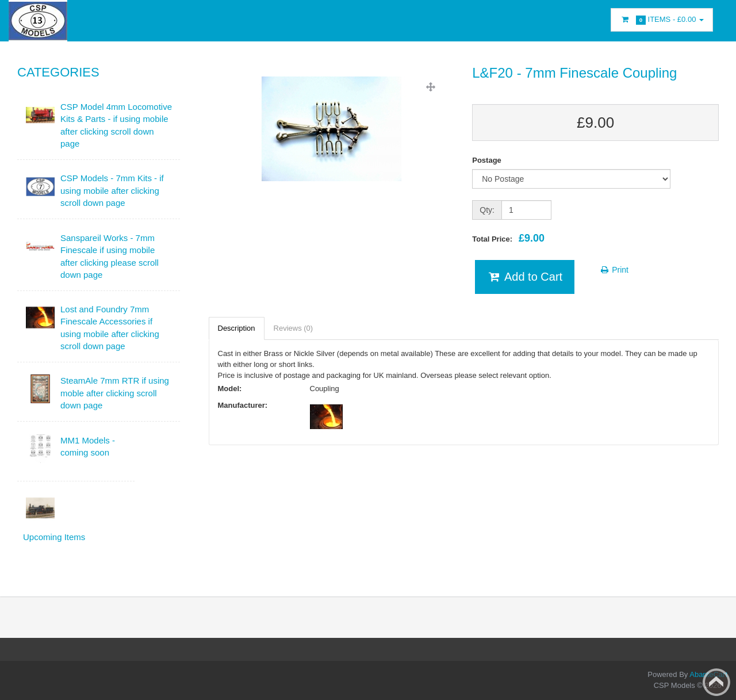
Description (237, 328)
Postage (487, 160)
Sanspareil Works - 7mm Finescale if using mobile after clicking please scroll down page (110, 256)
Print (614, 270)
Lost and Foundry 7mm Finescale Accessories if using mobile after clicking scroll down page (110, 328)
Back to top (716, 682)
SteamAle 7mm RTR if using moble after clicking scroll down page (115, 393)
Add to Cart (525, 277)
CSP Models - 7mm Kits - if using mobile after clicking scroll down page (112, 190)
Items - (662, 20)
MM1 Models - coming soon (88, 446)
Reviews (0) (294, 328)
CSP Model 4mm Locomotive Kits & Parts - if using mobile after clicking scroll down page (116, 125)
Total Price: (508, 238)
